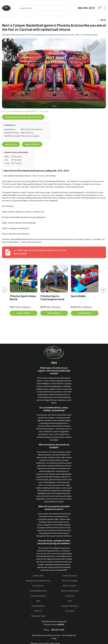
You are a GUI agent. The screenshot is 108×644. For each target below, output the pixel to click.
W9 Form (38, 611)
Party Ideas (70, 611)
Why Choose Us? (70, 586)
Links (70, 601)
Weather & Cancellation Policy (38, 581)
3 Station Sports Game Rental (23, 298)
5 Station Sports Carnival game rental (52, 298)
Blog (38, 601)
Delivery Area (38, 576)
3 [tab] (55, 106)
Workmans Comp (38, 616)
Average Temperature (70, 606)
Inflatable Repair (38, 606)
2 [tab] (53, 106)
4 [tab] (56, 106)
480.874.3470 (86, 8)
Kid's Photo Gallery (70, 581)
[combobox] (43, 8)
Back (102, 20)
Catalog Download (38, 596)
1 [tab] (52, 106)
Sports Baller (78, 296)
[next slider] (103, 290)
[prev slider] (5, 290)
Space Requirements (38, 591)
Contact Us (70, 596)
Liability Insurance (70, 576)
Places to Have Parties (70, 591)
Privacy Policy (38, 586)
